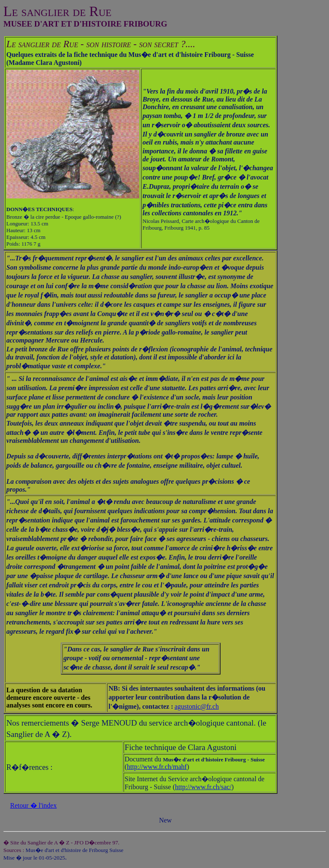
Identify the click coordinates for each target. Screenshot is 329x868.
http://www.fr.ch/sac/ (203, 787)
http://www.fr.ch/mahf (157, 767)
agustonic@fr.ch (197, 706)
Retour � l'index (33, 805)
